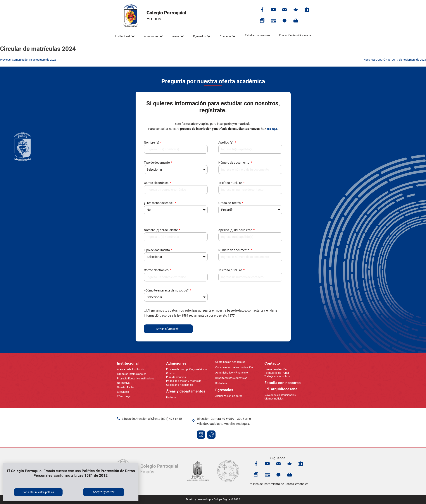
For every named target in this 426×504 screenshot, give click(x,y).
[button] (125, 36)
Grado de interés (230, 203)
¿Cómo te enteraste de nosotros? (167, 290)
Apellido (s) (226, 142)
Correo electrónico (157, 183)
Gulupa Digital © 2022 (227, 499)
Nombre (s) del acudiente (161, 230)
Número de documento (234, 163)
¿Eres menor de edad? (159, 203)
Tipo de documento (157, 163)
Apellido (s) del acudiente (235, 230)
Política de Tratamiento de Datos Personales (279, 484)
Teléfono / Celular (230, 183)
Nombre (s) (152, 142)
